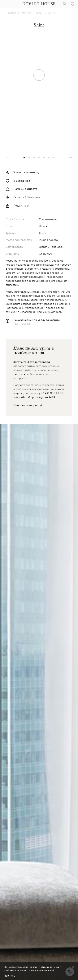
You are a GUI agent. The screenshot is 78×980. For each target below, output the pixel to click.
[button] (24, 157)
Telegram (42, 397)
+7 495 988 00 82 (52, 393)
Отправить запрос (26, 405)
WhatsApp (27, 397)
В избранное (22, 181)
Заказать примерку (26, 172)
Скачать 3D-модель (27, 197)
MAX (52, 397)
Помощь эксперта (25, 189)
